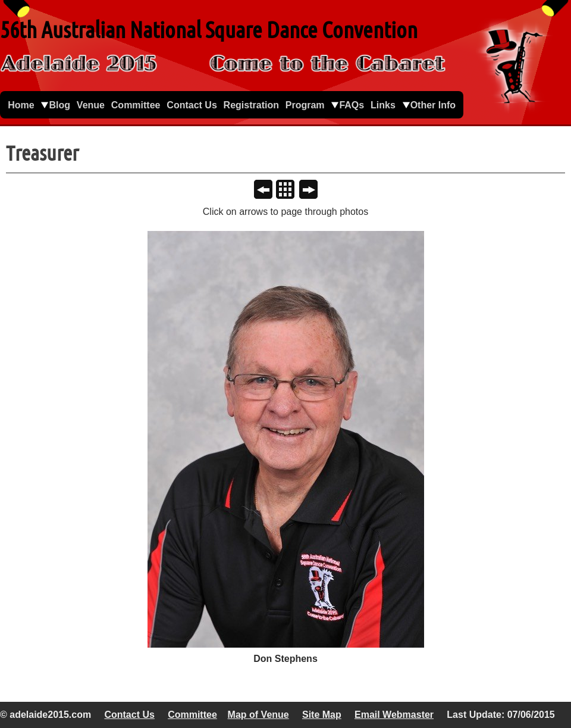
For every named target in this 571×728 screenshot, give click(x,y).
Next (313, 190)
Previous (268, 190)
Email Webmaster (394, 715)
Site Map (322, 715)
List (290, 190)
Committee (192, 715)
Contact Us (129, 715)
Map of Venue (258, 715)
